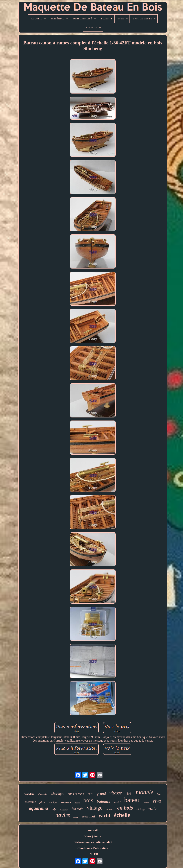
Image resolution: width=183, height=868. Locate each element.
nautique (53, 802)
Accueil (93, 830)
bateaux (103, 801)
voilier (43, 793)
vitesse (116, 793)
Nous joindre (93, 836)
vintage (95, 808)
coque (147, 802)
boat (159, 794)
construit (66, 802)
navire (63, 815)
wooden (29, 794)
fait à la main (76, 794)
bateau (132, 800)
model (117, 802)
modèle (145, 792)
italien (77, 803)
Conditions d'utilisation (93, 848)
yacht (105, 815)
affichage (140, 809)
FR (96, 854)
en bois (125, 808)
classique (58, 794)
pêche (42, 802)
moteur (110, 809)
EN (90, 854)
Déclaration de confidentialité (93, 842)
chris (129, 794)
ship (54, 809)
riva (157, 801)
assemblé (30, 802)
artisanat (88, 816)
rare (90, 794)
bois (88, 800)
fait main (78, 809)
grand (101, 793)
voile (152, 808)
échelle (122, 815)
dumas (76, 817)
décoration (64, 810)
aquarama (39, 808)
